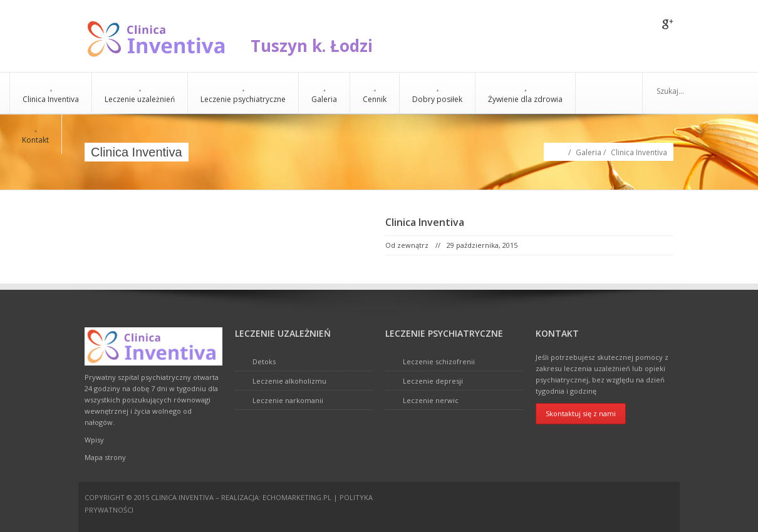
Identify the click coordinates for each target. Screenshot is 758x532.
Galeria (324, 93)
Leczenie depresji (433, 381)
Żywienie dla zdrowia (525, 93)
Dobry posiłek (437, 93)
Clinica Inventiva (51, 93)
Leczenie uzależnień (140, 93)
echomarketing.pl (297, 497)
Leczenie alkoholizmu (289, 381)
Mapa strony (105, 457)
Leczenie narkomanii (288, 400)
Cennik (375, 93)
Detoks (264, 361)
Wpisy (94, 440)
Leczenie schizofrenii (439, 361)
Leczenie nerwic (431, 400)
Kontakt (35, 134)
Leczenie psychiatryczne (243, 93)
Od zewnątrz (407, 245)
